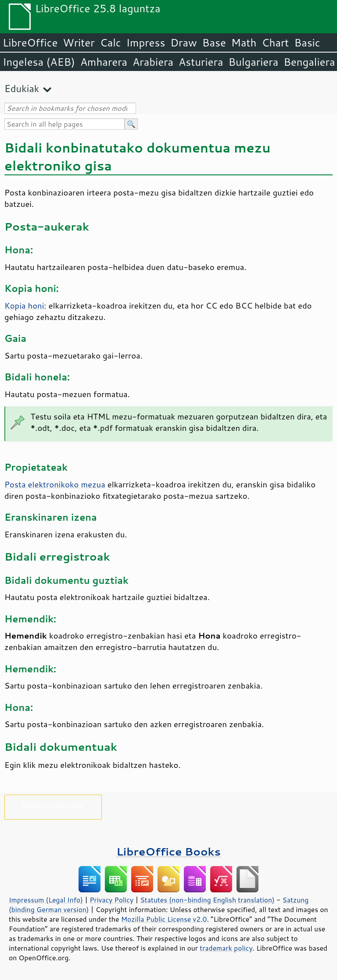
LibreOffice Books (168, 851)
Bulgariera (253, 62)
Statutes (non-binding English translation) (207, 900)
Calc (111, 43)
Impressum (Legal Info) (46, 900)
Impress (146, 43)
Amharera (104, 62)
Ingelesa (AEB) (39, 62)
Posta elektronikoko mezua (55, 484)
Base (214, 43)
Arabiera (153, 62)
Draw (183, 43)
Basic (307, 43)
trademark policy (226, 948)
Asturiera (201, 62)
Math (244, 43)
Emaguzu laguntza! (53, 805)
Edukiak (22, 88)
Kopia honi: (25, 305)
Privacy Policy (111, 900)
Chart (275, 43)
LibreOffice (30, 43)
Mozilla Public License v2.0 (164, 919)
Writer (79, 43)
